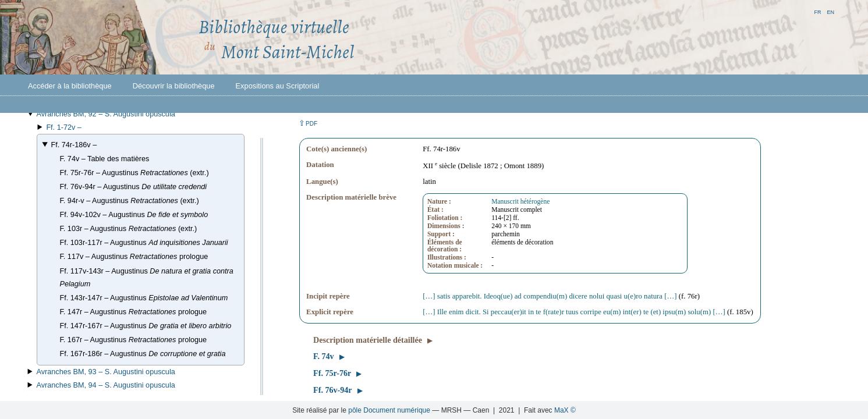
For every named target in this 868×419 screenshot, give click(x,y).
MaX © (565, 410)
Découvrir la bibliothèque (174, 86)
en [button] (830, 11)
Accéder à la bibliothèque (70, 86)
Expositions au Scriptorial (278, 86)
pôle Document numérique (389, 410)
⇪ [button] (308, 123)
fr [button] (817, 11)
